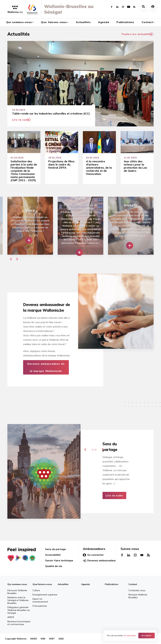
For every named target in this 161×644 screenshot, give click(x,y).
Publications (125, 22)
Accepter (147, 635)
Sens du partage (56, 549)
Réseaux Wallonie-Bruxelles (138, 596)
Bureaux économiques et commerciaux (19, 623)
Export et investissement (40, 600)
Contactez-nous (137, 590)
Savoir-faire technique (59, 560)
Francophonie (40, 606)
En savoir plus (130, 636)
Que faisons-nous (54, 22)
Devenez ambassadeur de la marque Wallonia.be (46, 367)
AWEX (33, 639)
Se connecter (93, 555)
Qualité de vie (54, 566)
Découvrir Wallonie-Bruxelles (18, 592)
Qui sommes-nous (19, 22)
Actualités (83, 22)
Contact (147, 22)
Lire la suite (114, 495)
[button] (11, 259)
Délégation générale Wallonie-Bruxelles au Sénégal (19, 610)
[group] (30, 226)
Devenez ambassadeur (99, 561)
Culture (36, 590)
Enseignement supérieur (45, 595)
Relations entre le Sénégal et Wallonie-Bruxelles (18, 600)
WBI (43, 639)
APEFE (11, 617)
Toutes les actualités (137, 34)
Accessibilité (53, 555)
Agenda (104, 22)
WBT (52, 639)
